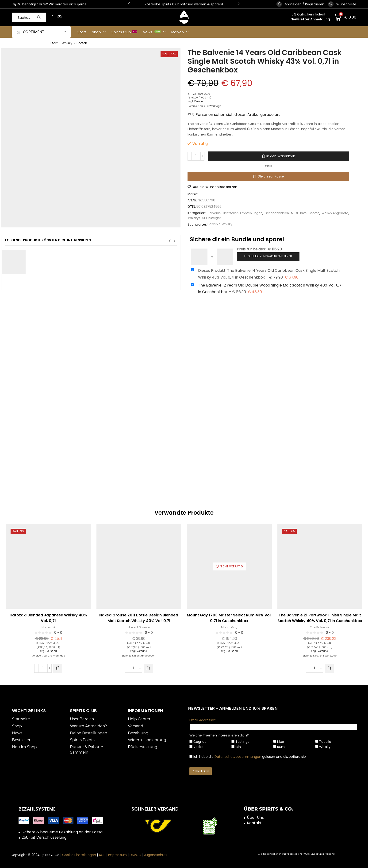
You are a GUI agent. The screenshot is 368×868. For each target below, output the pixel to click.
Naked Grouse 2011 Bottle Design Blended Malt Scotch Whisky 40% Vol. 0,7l (139, 617)
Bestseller (231, 213)
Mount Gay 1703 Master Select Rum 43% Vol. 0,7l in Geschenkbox (229, 617)
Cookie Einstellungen (79, 854)
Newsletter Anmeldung (310, 19)
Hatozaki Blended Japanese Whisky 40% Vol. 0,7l (48, 617)
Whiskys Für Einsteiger (224, 218)
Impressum (117, 854)
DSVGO (135, 854)
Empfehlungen (253, 213)
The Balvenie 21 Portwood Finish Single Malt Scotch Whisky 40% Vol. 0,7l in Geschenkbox (320, 617)
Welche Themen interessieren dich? (219, 735)
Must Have (304, 213)
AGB (102, 854)
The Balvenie (320, 627)
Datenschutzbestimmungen (238, 756)
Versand (200, 101)
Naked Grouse (139, 627)
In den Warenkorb (281, 156)
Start (54, 43)
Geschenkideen (280, 213)
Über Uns (255, 817)
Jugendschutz (156, 854)
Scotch (84, 43)
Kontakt (254, 823)
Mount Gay (229, 627)
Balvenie (215, 213)
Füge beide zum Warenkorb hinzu (268, 256)
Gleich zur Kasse (271, 176)
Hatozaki (48, 627)
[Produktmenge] (196, 156)
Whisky (68, 43)
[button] (342, 4)
